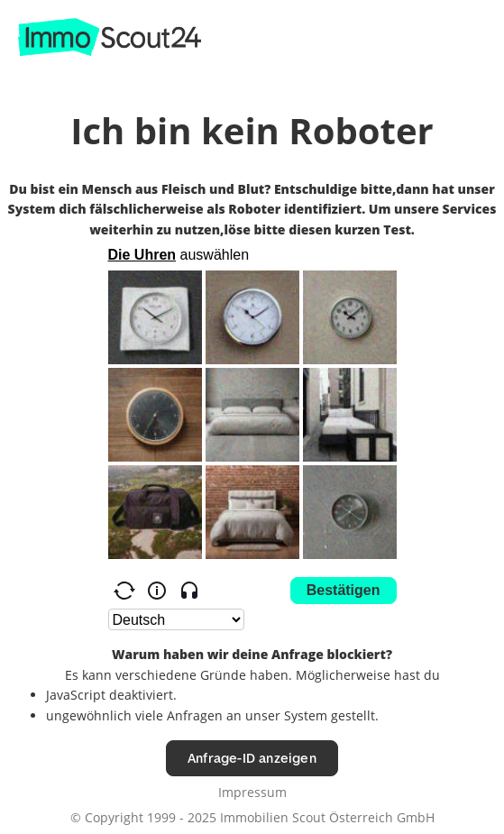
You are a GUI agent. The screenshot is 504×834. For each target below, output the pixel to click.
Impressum (252, 792)
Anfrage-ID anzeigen (252, 758)
